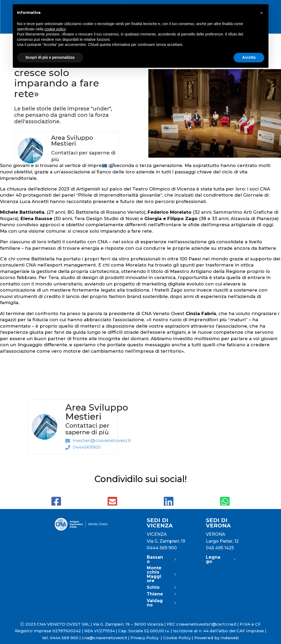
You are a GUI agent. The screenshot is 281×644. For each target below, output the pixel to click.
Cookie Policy (177, 638)
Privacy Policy (147, 638)
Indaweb (230, 638)
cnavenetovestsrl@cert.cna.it (206, 624)
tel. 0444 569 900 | (62, 638)
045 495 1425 (220, 548)
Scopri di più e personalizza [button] (50, 57)
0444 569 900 (162, 548)
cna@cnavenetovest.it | (106, 638)
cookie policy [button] (55, 29)
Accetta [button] (249, 57)
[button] (262, 13)
